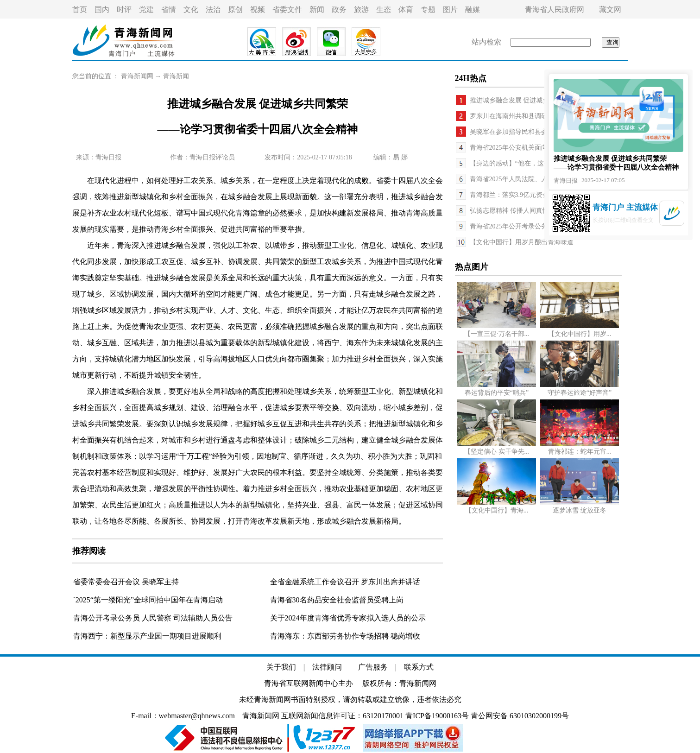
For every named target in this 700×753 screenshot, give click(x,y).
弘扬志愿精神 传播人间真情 (510, 211)
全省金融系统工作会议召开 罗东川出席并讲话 (345, 582)
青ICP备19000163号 (437, 716)
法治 (213, 9)
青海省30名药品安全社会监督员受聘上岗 (337, 600)
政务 (339, 9)
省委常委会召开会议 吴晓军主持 (126, 582)
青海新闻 (176, 76)
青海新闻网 (137, 76)
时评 (124, 9)
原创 (235, 9)
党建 (146, 9)
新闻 (317, 9)
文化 (191, 9)
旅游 (361, 9)
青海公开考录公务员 (107, 618)
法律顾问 (327, 667)
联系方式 (419, 667)
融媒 (473, 9)
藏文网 (610, 9)
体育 (406, 9)
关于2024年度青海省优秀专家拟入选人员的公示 (348, 618)
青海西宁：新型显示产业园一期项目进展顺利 (147, 636)
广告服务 (373, 667)
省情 (169, 9)
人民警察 (158, 618)
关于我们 (281, 667)
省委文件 (287, 9)
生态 (384, 9)
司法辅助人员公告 (203, 618)
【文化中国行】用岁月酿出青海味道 (522, 242)
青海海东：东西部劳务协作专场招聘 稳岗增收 (345, 636)
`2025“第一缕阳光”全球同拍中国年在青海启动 (148, 600)
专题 (428, 9)
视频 (258, 9)
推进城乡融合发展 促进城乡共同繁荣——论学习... (541, 100)
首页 (80, 9)
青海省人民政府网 (555, 9)
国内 (102, 9)
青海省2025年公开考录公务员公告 (518, 226)
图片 (450, 9)
